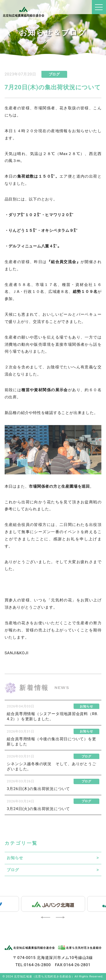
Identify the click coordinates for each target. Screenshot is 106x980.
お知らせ (15, 858)
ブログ (13, 870)
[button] (46, 917)
